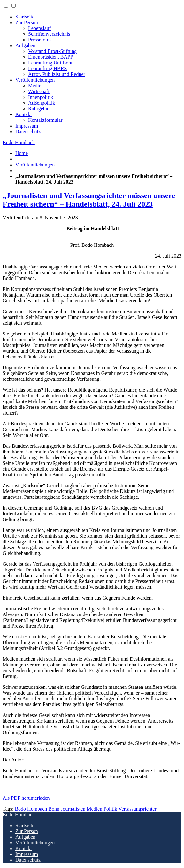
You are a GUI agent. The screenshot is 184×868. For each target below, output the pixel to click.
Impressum (27, 126)
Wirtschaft (39, 91)
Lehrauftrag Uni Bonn (51, 63)
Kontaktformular (45, 120)
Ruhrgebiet (39, 109)
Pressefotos (40, 40)
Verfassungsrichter (138, 809)
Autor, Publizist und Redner (57, 74)
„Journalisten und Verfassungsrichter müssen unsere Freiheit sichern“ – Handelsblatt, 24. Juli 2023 (89, 200)
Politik (110, 809)
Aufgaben (25, 45)
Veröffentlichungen (35, 80)
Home (22, 153)
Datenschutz (28, 132)
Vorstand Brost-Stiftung (52, 51)
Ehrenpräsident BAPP (51, 57)
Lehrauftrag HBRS (47, 68)
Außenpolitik (42, 103)
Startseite (25, 17)
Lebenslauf (39, 28)
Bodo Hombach (19, 142)
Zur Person (27, 22)
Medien (36, 86)
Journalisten (73, 809)
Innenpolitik (41, 97)
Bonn (54, 809)
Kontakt (24, 114)
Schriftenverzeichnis (49, 34)
